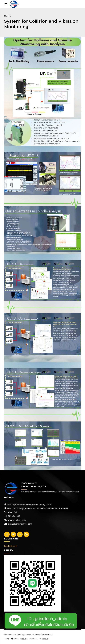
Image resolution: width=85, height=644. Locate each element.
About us (15, 639)
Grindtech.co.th (11, 546)
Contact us (44, 639)
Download (33, 639)
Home (7, 16)
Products (24, 639)
